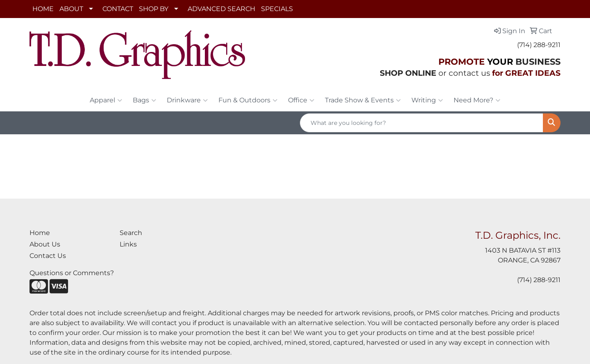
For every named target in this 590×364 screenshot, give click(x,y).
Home (40, 233)
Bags (144, 100)
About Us (45, 244)
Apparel (106, 100)
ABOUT (71, 9)
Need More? (477, 100)
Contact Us (48, 256)
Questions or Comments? (72, 273)
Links (128, 244)
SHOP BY (154, 9)
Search (131, 233)
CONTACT (118, 9)
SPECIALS (277, 9)
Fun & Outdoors (248, 100)
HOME (43, 9)
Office (301, 100)
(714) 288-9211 (539, 45)
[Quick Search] (422, 123)
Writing (427, 100)
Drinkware (187, 100)
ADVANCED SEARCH (221, 9)
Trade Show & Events (363, 100)
